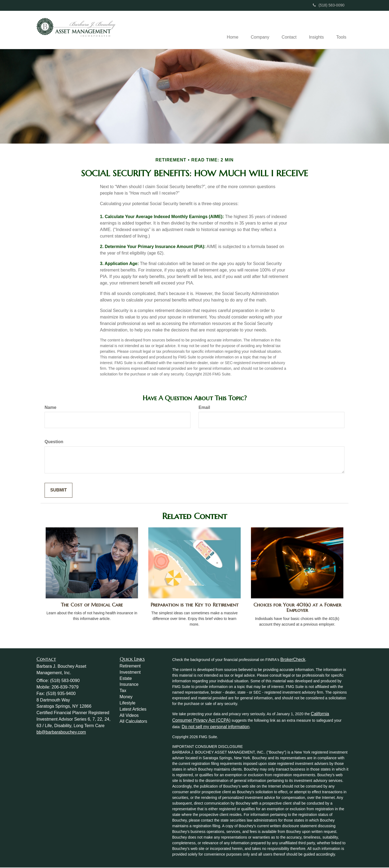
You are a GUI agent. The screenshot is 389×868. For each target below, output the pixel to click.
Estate (126, 679)
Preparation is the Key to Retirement (194, 605)
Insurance (129, 685)
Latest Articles (133, 709)
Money (126, 697)
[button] (256, 30)
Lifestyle (128, 703)
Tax (123, 691)
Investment (130, 672)
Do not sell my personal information (216, 727)
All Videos (129, 716)
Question (54, 442)
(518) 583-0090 (329, 5)
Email (204, 408)
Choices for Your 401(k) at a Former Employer (297, 608)
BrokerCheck (293, 660)
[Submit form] (58, 491)
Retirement (130, 667)
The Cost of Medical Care (92, 605)
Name (51, 408)
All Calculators (133, 722)
